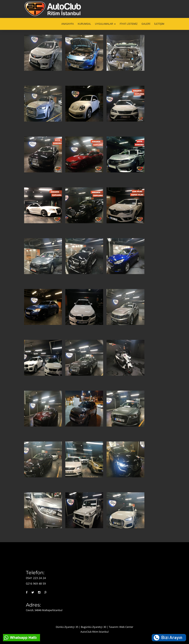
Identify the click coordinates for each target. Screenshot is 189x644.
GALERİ (146, 24)
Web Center (126, 627)
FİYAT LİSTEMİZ (129, 24)
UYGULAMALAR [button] (105, 24)
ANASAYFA (68, 24)
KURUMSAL (84, 24)
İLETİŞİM (159, 24)
